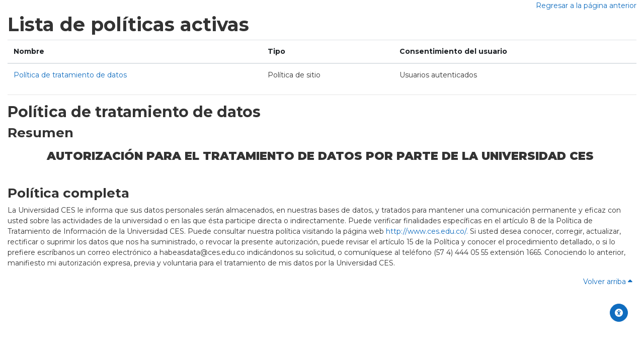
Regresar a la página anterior (586, 6)
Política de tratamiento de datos (70, 75)
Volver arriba (608, 282)
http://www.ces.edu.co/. (427, 231)
